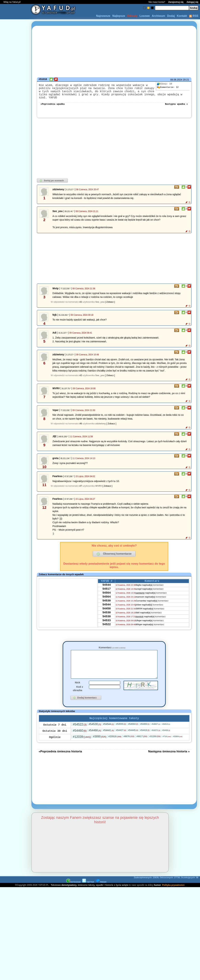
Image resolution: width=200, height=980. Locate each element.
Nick (77, 688)
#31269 (155, 743)
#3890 (100, 743)
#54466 (95, 737)
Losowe (145, 16)
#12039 (82, 743)
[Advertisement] (15, 490)
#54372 (156, 736)
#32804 (178, 743)
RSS (194, 16)
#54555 (121, 730)
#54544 (108, 730)
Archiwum (158, 16)
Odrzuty (132, 16)
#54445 (133, 736)
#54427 (121, 736)
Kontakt (182, 16)
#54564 (133, 730)
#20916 (115, 743)
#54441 (108, 736)
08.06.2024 (176, 80)
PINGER (101, 888)
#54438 (166, 737)
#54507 (156, 730)
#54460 (80, 737)
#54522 (80, 731)
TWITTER (88, 888)
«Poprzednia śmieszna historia (60, 758)
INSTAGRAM (73, 888)
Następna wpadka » (176, 104)
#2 (81, 302)
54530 (107, 605)
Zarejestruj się (176, 2)
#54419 (145, 736)
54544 (107, 586)
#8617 (142, 743)
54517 (107, 591)
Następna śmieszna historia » (169, 758)
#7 (81, 486)
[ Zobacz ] (110, 302)
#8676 (129, 743)
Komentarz (112, 648)
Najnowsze (103, 16)
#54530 (95, 730)
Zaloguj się (192, 2)
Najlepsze (119, 16)
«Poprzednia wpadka (53, 104)
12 (168, 87)
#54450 (145, 730)
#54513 (166, 730)
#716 (167, 743)
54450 (107, 614)
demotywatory (69, 891)
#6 (81, 424)
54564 (107, 596)
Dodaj (171, 16)
